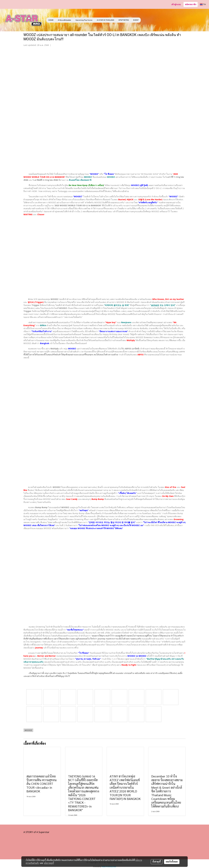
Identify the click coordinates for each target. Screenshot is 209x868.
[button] (145, 20)
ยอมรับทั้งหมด (172, 862)
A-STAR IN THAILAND (105, 20)
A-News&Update (64, 20)
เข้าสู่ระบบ (176, 4)
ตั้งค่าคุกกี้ (157, 862)
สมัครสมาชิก (191, 4)
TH (203, 4)
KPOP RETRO (124, 20)
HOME (51, 20)
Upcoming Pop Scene (84, 20)
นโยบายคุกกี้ (49, 863)
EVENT (136, 20)
